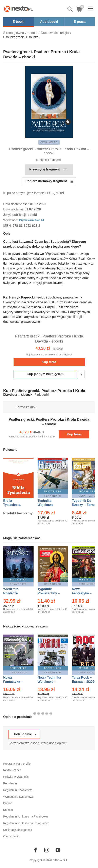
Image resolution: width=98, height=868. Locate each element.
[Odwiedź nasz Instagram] (47, 850)
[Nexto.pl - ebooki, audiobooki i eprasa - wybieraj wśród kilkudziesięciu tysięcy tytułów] (18, 9)
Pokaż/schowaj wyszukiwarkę (70, 9)
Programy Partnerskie (17, 764)
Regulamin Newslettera (18, 790)
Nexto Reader (12, 770)
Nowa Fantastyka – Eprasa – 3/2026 (84, 593)
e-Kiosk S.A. (61, 860)
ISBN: (8, 226)
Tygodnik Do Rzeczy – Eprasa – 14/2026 (85, 505)
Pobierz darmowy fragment (46, 181)
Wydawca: (11, 220)
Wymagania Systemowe (18, 797)
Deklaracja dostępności (18, 830)
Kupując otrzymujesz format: (24, 193)
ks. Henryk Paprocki (48, 160)
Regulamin (10, 783)
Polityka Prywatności (16, 777)
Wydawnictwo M (31, 220)
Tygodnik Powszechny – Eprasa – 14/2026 (51, 593)
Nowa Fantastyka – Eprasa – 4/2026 (15, 682)
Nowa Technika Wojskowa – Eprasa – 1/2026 (50, 682)
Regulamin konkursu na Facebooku (25, 817)
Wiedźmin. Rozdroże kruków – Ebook (16, 593)
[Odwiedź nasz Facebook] (35, 850)
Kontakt (8, 810)
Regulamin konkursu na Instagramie (26, 823)
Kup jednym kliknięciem (45, 374)
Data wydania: (14, 209)
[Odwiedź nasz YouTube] (58, 850)
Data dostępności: (17, 204)
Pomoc (8, 803)
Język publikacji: (15, 215)
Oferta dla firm (12, 836)
